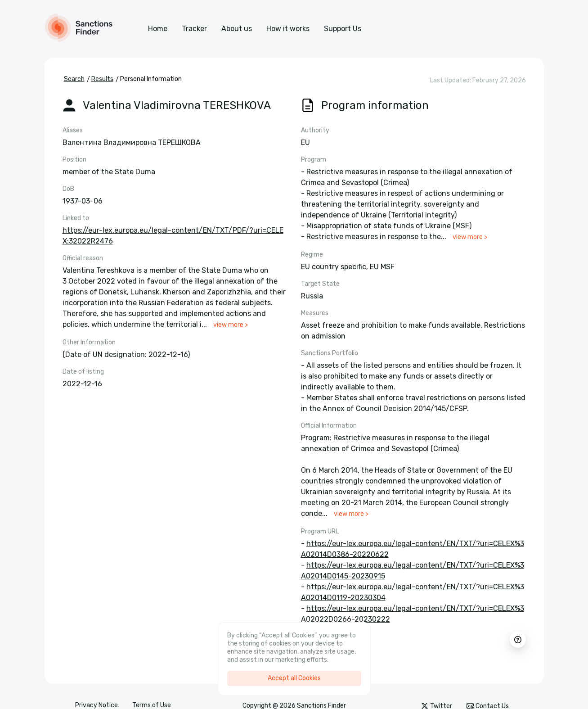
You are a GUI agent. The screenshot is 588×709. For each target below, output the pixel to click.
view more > (231, 325)
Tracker (194, 29)
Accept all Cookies (294, 678)
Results (102, 79)
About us (237, 29)
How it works (288, 29)
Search (74, 79)
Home (158, 29)
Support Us (343, 29)
